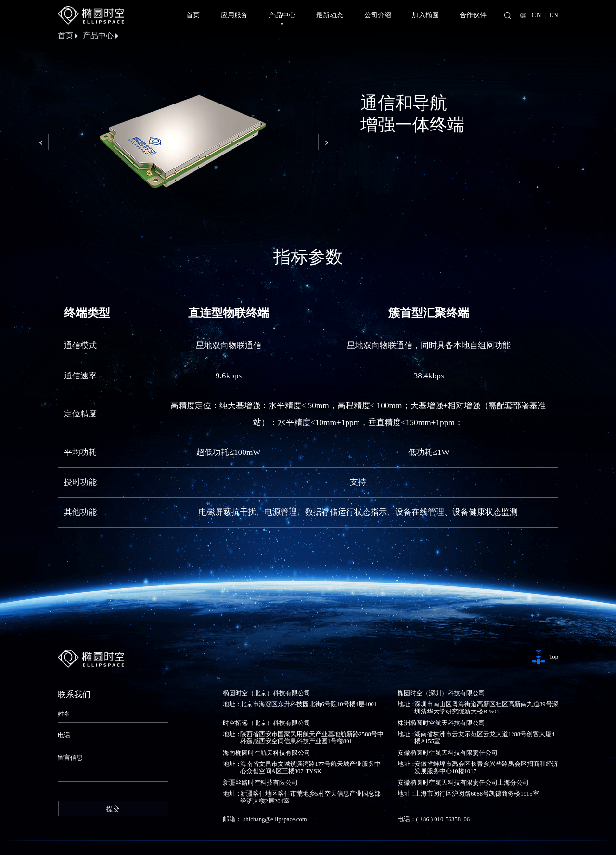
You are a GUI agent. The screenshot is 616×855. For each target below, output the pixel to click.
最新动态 (330, 15)
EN (554, 15)
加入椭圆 (425, 15)
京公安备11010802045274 (264, 836)
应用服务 (234, 15)
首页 (193, 15)
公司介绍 (378, 15)
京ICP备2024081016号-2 (190, 836)
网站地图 (546, 836)
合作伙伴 (473, 15)
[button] (40, 141)
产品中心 (282, 17)
